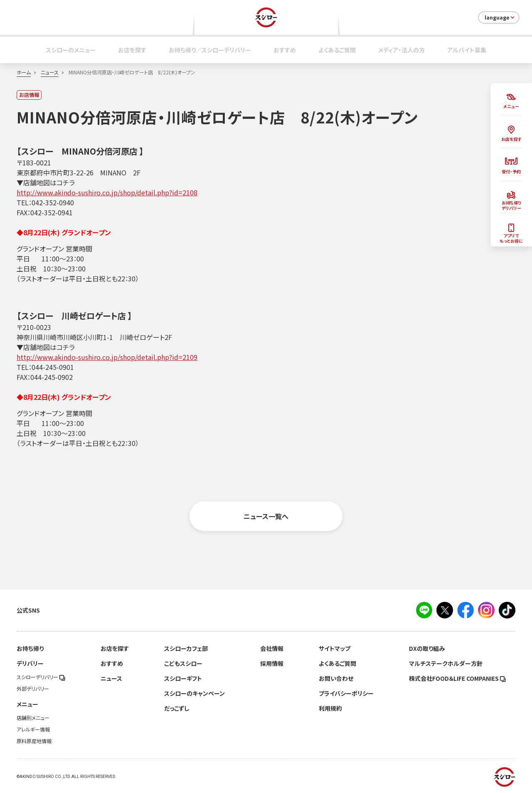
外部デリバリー (33, 689)
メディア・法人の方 (401, 50)
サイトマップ (335, 648)
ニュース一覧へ (266, 516)
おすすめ (285, 50)
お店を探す (132, 50)
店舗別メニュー (33, 718)
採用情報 (272, 663)
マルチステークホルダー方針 (446, 663)
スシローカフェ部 (186, 648)
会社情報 (272, 648)
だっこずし (177, 708)
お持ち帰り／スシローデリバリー (210, 50)
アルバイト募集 (467, 50)
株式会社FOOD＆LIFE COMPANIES (457, 678)
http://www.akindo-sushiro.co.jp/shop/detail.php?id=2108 (107, 192)
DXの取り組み (427, 648)
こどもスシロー (183, 663)
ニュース (50, 72)
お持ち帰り (30, 648)
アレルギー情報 (33, 729)
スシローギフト (183, 678)
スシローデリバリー (41, 677)
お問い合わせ (336, 678)
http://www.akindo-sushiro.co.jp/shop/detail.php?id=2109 (107, 357)
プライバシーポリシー (346, 693)
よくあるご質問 (337, 50)
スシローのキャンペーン (195, 693)
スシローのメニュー (71, 50)
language (500, 17)
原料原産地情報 (34, 741)
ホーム (24, 72)
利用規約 (330, 708)
